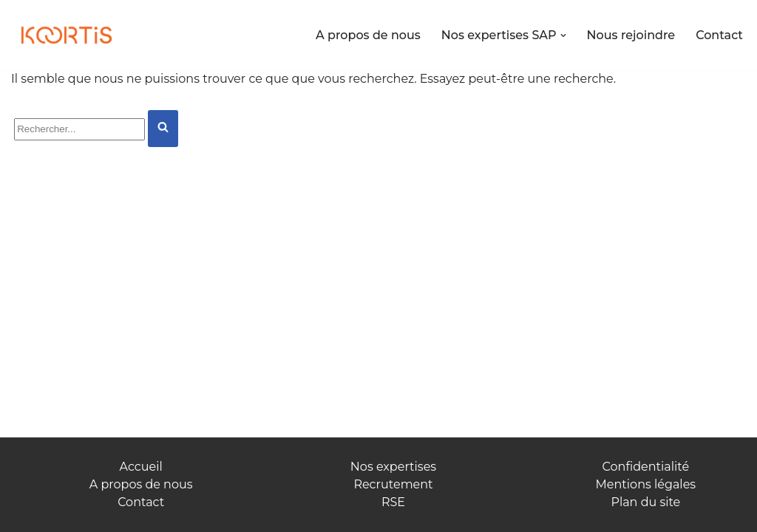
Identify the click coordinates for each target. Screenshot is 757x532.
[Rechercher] (79, 129)
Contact (719, 35)
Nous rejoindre (631, 35)
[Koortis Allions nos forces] (67, 35)
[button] (563, 35)
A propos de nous (368, 35)
